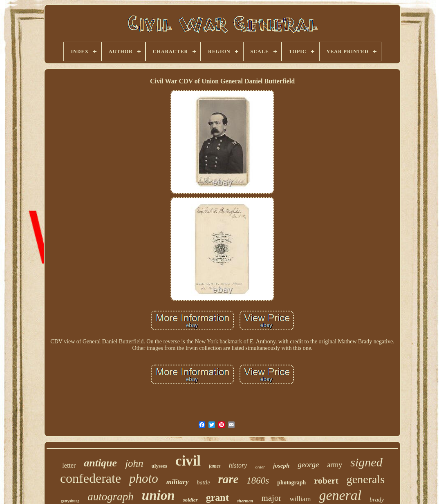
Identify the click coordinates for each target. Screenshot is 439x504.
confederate (91, 478)
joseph (281, 466)
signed (366, 462)
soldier (190, 500)
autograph (111, 497)
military (178, 482)
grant (217, 497)
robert (326, 480)
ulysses (159, 466)
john (134, 463)
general (340, 495)
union (158, 495)
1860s (258, 480)
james (215, 466)
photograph (291, 483)
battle (204, 483)
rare (228, 479)
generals (366, 479)
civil (188, 461)
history (238, 465)
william (300, 499)
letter (69, 465)
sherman (245, 501)
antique (100, 463)
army (335, 465)
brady (377, 500)
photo (144, 478)
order (260, 467)
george (308, 465)
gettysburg (70, 501)
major (271, 498)
